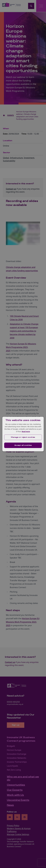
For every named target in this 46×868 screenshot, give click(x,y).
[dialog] (23, 434)
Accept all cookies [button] (23, 445)
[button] (23, 437)
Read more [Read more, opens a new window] (26, 432)
